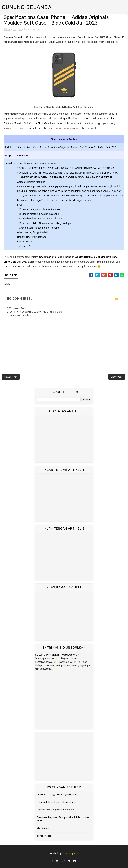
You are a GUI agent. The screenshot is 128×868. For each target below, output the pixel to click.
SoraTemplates (71, 853)
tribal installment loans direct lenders (57, 802)
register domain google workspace (56, 810)
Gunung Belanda (27, 7)
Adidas (31, 29)
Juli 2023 (22, 262)
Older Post (117, 377)
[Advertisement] (64, 439)
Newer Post (11, 377)
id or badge (43, 828)
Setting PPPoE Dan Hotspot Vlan (57, 655)
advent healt (44, 836)
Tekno (40, 29)
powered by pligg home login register (57, 794)
